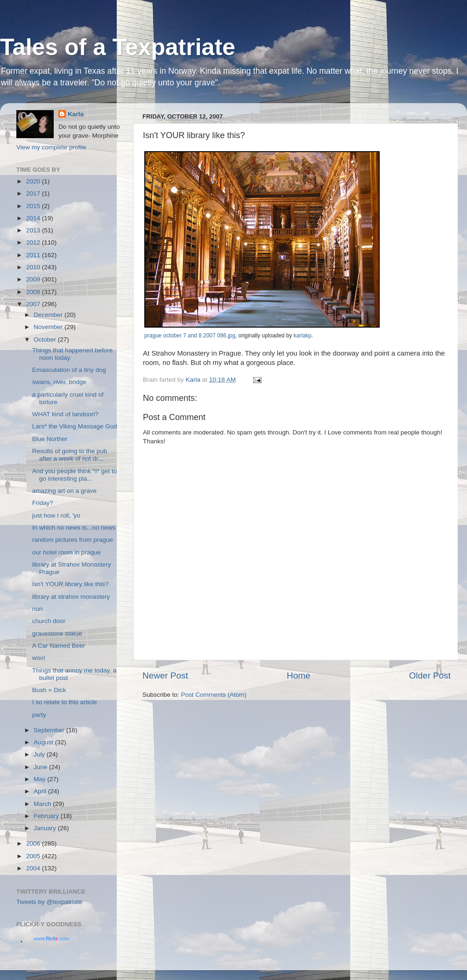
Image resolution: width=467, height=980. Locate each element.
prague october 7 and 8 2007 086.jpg (190, 336)
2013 (34, 230)
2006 (34, 843)
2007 (34, 304)
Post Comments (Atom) (214, 695)
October (46, 339)
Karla (76, 114)
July (40, 754)
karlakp (303, 336)
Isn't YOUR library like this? (71, 584)
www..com (51, 938)
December (49, 315)
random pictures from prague (73, 540)
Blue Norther (50, 439)
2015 (34, 206)
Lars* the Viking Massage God (75, 426)
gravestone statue (57, 633)
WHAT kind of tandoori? (65, 414)
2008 (34, 292)
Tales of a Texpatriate (118, 47)
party (39, 715)
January (46, 828)
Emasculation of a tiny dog (69, 370)
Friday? (43, 503)
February (47, 816)
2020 (34, 181)
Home (298, 675)
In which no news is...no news (74, 528)
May (40, 779)
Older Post (430, 675)
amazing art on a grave (64, 491)
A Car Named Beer (59, 646)
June (41, 767)
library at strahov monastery (71, 597)
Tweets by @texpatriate (49, 902)
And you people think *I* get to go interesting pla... (75, 475)
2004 (34, 868)
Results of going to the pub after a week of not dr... (70, 455)
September (50, 730)
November (49, 327)
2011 (34, 255)
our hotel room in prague (67, 552)
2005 (34, 856)
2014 (34, 218)
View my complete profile (51, 147)
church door (49, 621)
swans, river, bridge (59, 382)
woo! (39, 658)
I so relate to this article (65, 702)
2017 (34, 193)
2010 (34, 267)
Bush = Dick (49, 690)
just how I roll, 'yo (56, 515)
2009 (34, 279)
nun (38, 609)
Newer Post (165, 675)
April (41, 791)
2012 (34, 242)
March (43, 804)
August (44, 742)
